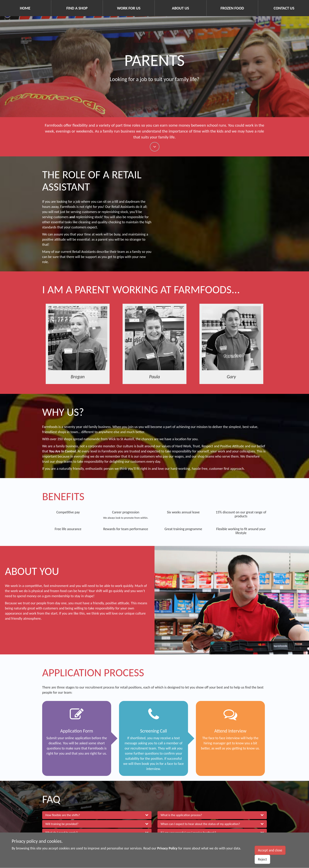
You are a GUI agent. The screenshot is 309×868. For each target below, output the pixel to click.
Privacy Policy (167, 848)
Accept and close (270, 850)
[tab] (97, 815)
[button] (97, 815)
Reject (262, 859)
